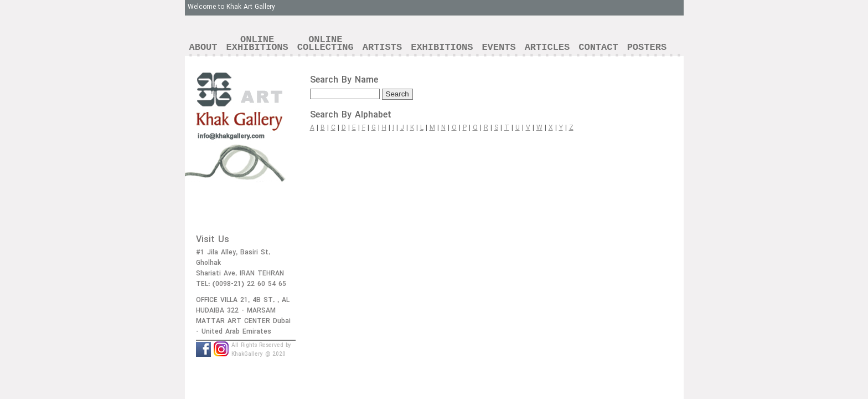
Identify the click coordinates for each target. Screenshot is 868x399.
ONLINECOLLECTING (325, 44)
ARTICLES (547, 47)
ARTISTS (382, 47)
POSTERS (647, 47)
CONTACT (598, 47)
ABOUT (203, 47)
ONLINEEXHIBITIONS (257, 44)
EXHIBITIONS (442, 47)
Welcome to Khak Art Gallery (231, 7)
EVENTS (498, 47)
